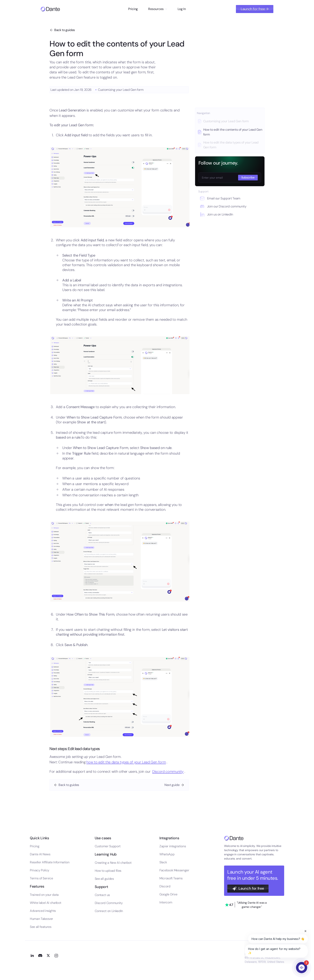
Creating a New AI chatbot (113, 863)
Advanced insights (43, 911)
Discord (165, 886)
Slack (163, 862)
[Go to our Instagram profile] (56, 955)
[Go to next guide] (174, 785)
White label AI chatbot (45, 903)
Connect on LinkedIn (109, 911)
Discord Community (109, 903)
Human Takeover (41, 919)
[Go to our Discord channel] (40, 955)
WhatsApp (167, 854)
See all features (41, 927)
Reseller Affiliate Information (50, 862)
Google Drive (168, 894)
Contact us (102, 895)
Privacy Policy (40, 870)
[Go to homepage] (50, 9)
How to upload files (108, 871)
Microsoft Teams (171, 878)
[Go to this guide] (230, 121)
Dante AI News (40, 854)
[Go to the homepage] (234, 838)
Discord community (168, 772)
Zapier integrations (173, 846)
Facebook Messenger (174, 870)
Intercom (166, 902)
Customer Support (108, 846)
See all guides (104, 879)
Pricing (133, 9)
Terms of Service (41, 878)
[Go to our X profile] (48, 955)
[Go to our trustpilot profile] (246, 905)
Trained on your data (44, 895)
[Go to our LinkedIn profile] (32, 955)
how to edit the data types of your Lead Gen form (126, 762)
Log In (182, 9)
